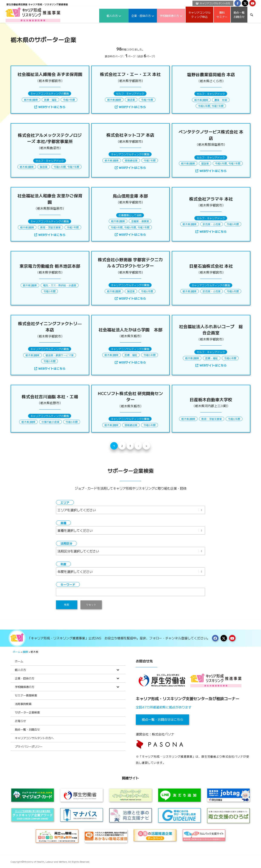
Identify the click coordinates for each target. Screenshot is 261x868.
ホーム (17, 652)
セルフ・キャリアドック (130, 93)
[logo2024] (33, 15)
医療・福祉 (50, 100)
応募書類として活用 (130, 215)
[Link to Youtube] (252, 3)
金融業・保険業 (140, 221)
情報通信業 (131, 160)
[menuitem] (212, 3)
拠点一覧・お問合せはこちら (163, 719)
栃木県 (28, 100)
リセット (91, 605)
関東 (35, 100)
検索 (67, 605)
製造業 (131, 100)
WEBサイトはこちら (50, 107)
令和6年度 (204, 106)
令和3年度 (117, 227)
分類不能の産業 (50, 422)
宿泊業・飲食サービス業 (60, 355)
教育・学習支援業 (50, 227)
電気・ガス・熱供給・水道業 (60, 285)
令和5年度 (221, 163)
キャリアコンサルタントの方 (213, 3)
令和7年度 (69, 100)
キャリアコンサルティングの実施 (50, 93)
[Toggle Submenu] (118, 670)
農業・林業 (221, 100)
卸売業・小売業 (212, 224)
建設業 (205, 163)
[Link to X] (245, 3)
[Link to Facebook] (238, 3)
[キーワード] (252, 15)
